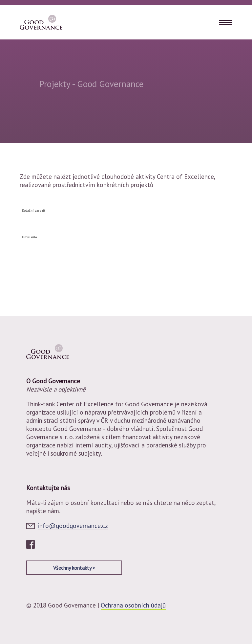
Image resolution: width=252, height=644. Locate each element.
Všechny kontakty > (74, 568)
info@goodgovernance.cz (73, 526)
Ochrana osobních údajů (133, 605)
